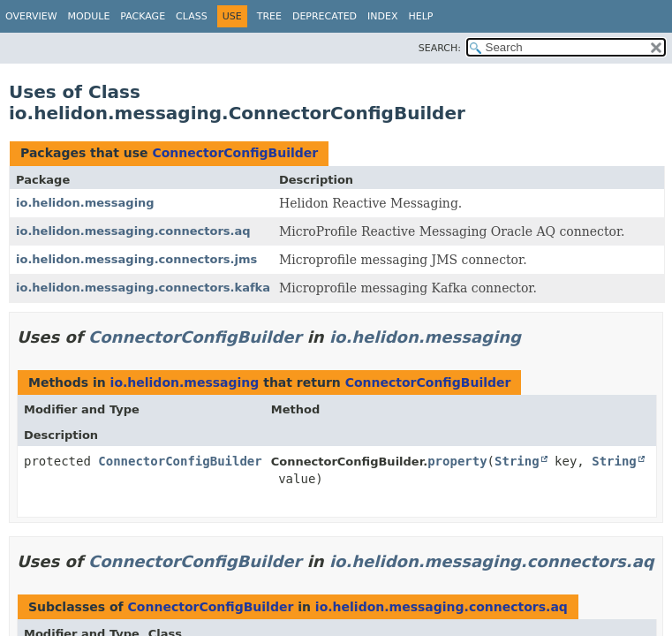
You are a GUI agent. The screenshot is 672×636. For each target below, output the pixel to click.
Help (421, 16)
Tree (269, 16)
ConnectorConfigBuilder (235, 153)
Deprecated (325, 16)
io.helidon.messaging (85, 203)
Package (143, 16)
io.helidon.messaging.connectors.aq (133, 231)
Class (192, 16)
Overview (31, 16)
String (517, 461)
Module (89, 16)
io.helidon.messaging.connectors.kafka (143, 288)
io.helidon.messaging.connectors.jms (136, 259)
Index (382, 16)
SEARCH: (440, 48)
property (457, 461)
